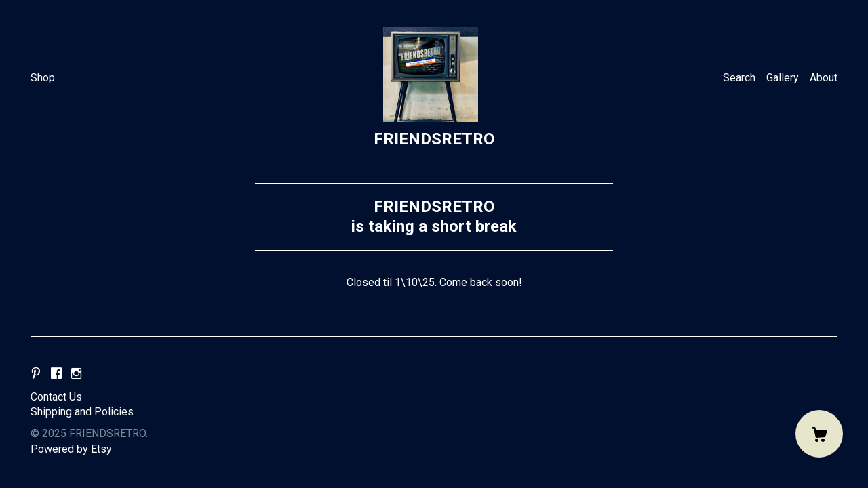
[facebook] (56, 374)
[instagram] (76, 374)
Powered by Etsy (71, 449)
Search (739, 78)
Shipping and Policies (82, 412)
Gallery (783, 78)
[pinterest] (36, 374)
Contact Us (56, 397)
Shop (43, 78)
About (824, 78)
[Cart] (819, 434)
